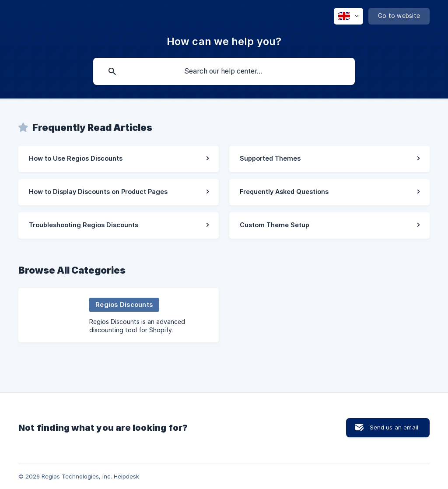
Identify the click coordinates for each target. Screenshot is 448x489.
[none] (348, 16)
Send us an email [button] (394, 427)
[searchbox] (224, 71)
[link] (119, 159)
